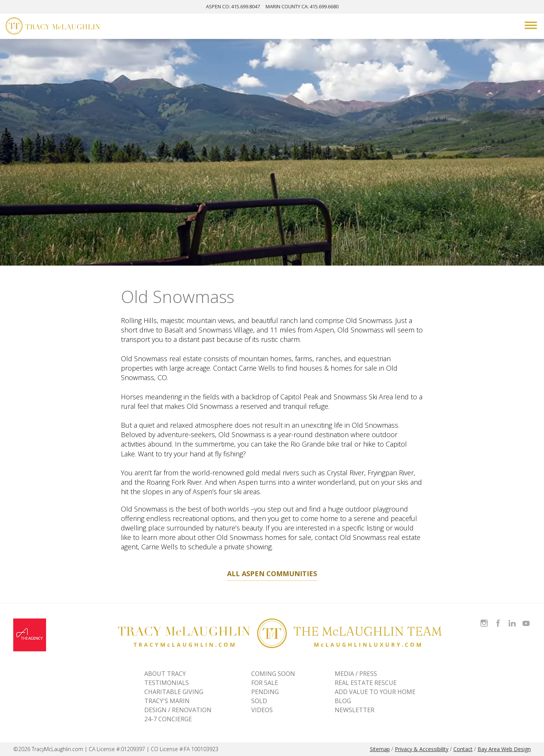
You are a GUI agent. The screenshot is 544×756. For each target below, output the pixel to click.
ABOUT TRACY (165, 674)
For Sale (265, 683)
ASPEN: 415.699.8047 (233, 6)
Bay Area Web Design (504, 749)
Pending (265, 692)
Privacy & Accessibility (422, 749)
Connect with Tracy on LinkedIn (512, 619)
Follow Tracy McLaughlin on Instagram (484, 619)
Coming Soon (273, 674)
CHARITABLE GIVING (174, 692)
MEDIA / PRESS (356, 674)
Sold (259, 701)
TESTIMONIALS (167, 683)
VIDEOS (262, 710)
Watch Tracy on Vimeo (527, 619)
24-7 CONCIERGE (168, 719)
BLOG (343, 701)
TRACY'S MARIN (167, 701)
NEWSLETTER (355, 710)
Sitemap (380, 749)
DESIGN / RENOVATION (178, 710)
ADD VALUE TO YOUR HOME (375, 692)
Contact (463, 749)
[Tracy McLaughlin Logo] (53, 27)
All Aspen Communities (272, 574)
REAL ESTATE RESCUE (366, 683)
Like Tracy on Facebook (499, 619)
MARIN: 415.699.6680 (302, 6)
